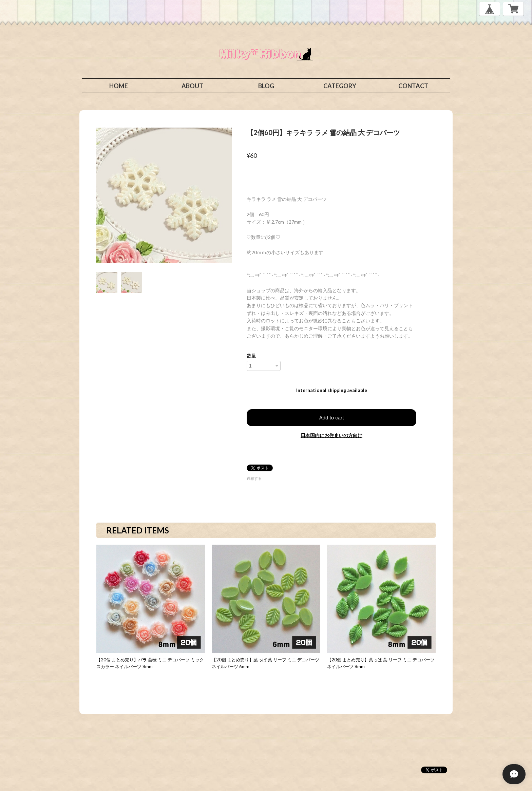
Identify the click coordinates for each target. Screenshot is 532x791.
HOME (119, 86)
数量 (251, 356)
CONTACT (413, 86)
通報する (254, 478)
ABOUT (192, 86)
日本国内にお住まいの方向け (331, 435)
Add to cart (332, 418)
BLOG (266, 86)
